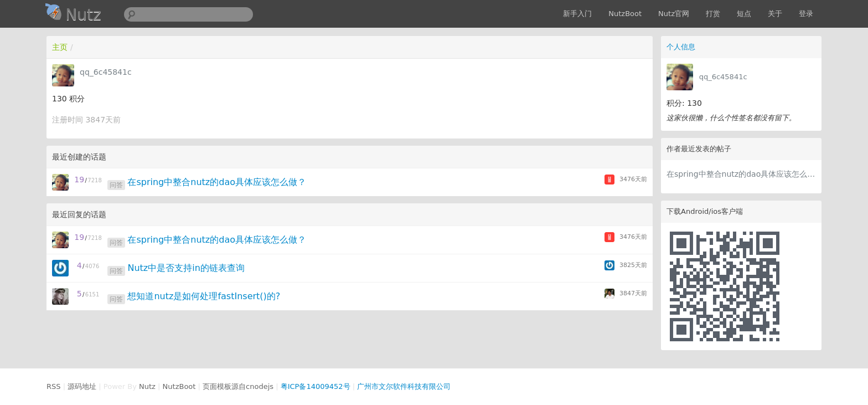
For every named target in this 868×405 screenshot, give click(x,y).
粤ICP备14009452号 (316, 386)
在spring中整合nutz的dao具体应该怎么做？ (741, 174)
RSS (54, 386)
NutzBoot (625, 14)
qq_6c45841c (723, 77)
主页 (60, 47)
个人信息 (681, 47)
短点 (744, 14)
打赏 (713, 14)
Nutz (147, 386)
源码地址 (82, 386)
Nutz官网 (674, 14)
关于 (775, 14)
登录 (806, 14)
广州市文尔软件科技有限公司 (404, 386)
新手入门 (577, 14)
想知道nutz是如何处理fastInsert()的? (204, 296)
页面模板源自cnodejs (238, 386)
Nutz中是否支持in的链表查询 (186, 268)
